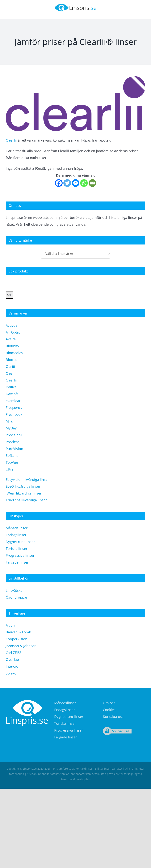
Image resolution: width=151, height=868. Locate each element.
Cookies (109, 710)
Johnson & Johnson (21, 646)
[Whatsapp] (84, 183)
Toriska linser (17, 549)
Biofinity (12, 346)
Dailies (11, 387)
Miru (9, 421)
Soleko (11, 673)
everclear (13, 401)
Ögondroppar (17, 597)
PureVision (14, 449)
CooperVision (17, 639)
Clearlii (11, 140)
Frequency (14, 408)
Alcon (10, 625)
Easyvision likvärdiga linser (27, 479)
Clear (10, 373)
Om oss (109, 703)
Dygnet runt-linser (20, 542)
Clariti (10, 366)
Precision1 (14, 435)
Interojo (12, 666)
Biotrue (12, 360)
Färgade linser (17, 562)
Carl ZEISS (14, 653)
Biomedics (14, 353)
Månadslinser (17, 528)
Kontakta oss (113, 717)
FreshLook (14, 414)
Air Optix (13, 332)
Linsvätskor (15, 590)
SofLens (12, 456)
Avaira (11, 339)
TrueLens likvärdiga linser (26, 500)
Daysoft (12, 394)
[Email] (92, 183)
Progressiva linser (20, 555)
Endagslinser (16, 535)
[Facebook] (59, 183)
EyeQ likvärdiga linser (23, 486)
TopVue (12, 462)
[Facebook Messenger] (76, 183)
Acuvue (12, 325)
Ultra (10, 469)
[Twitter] (67, 183)
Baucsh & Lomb (18, 632)
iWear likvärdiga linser (24, 493)
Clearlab (12, 659)
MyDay (11, 428)
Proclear (12, 442)
